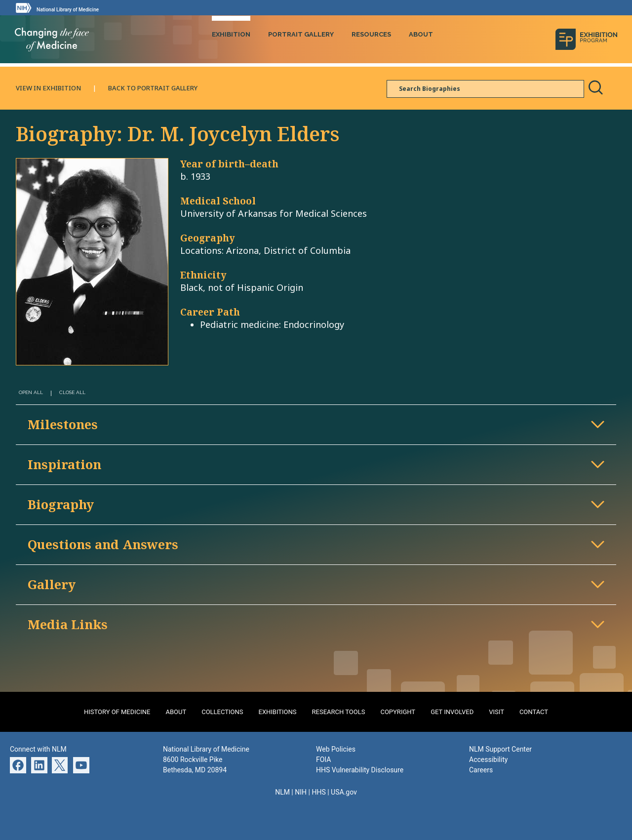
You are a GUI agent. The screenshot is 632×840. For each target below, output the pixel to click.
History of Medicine (117, 711)
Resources (371, 34)
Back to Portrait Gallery (153, 87)
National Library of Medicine (68, 10)
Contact (534, 711)
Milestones (63, 423)
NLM (282, 791)
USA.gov (344, 791)
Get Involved (452, 711)
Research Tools (339, 711)
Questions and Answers (103, 543)
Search (595, 87)
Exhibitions (278, 711)
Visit (496, 711)
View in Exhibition (48, 87)
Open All (31, 392)
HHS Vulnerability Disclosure (360, 769)
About (421, 34)
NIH (301, 791)
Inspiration (64, 463)
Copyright (398, 711)
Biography (61, 503)
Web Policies (336, 748)
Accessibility (488, 759)
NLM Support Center (500, 748)
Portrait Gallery (301, 34)
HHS (318, 791)
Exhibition (231, 34)
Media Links (68, 623)
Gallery (52, 583)
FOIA (323, 759)
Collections (222, 711)
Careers (481, 769)
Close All (72, 392)
